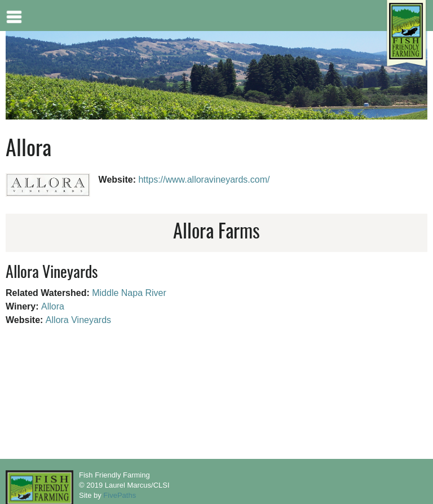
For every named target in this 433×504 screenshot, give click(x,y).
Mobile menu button (14, 16)
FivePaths (120, 495)
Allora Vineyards (78, 320)
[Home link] (406, 34)
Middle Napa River (129, 293)
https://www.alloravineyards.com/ (204, 180)
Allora (53, 306)
